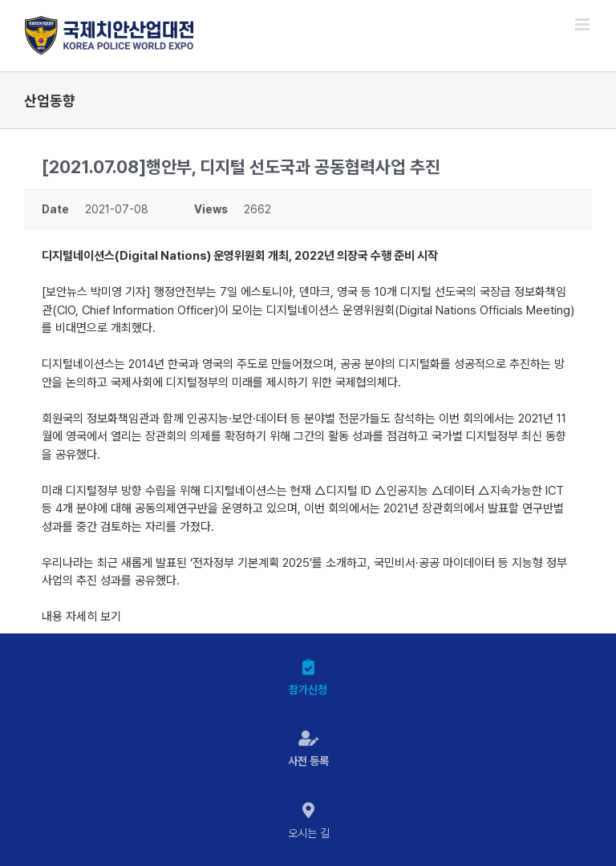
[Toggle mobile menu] (584, 24)
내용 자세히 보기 (81, 617)
